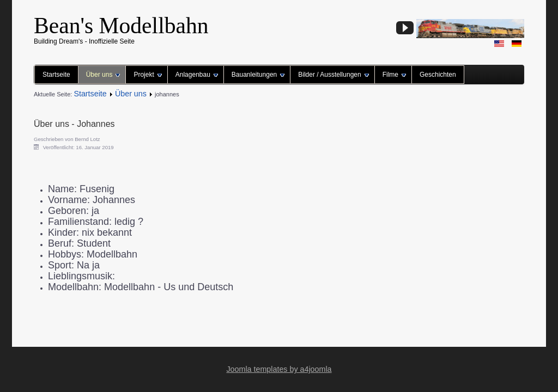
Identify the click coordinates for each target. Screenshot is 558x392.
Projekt (147, 75)
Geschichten (438, 75)
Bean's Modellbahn (121, 26)
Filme (394, 75)
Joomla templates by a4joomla (279, 369)
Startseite (56, 75)
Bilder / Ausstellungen (333, 75)
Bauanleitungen (258, 75)
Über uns (103, 75)
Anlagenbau (197, 75)
